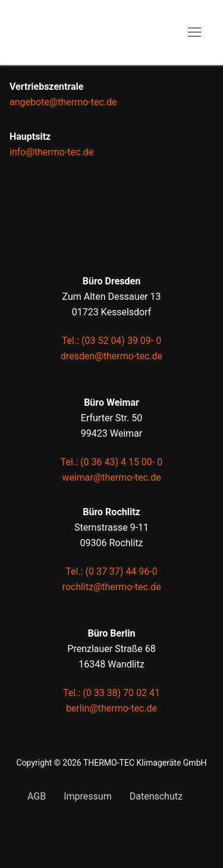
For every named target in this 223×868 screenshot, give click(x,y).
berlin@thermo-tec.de (111, 708)
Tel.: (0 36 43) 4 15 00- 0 (111, 462)
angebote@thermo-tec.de (63, 102)
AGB (37, 796)
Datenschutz (156, 796)
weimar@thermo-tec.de (111, 477)
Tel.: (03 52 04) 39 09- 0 (111, 341)
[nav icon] (194, 33)
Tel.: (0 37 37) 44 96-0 (111, 571)
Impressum (88, 796)
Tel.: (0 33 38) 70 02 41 (111, 693)
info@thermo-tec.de (51, 152)
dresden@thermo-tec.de (111, 356)
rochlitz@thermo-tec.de (111, 587)
